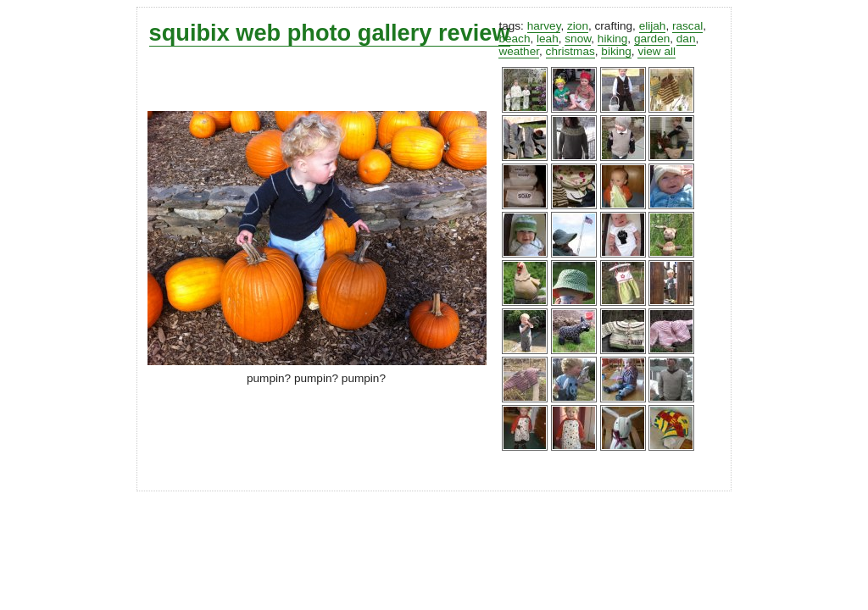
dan (686, 39)
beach (514, 39)
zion (578, 26)
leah (548, 39)
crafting (614, 26)
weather (519, 51)
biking (616, 51)
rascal (687, 26)
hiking (613, 39)
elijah (653, 26)
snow (578, 39)
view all (657, 51)
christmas (570, 51)
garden (652, 39)
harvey (544, 26)
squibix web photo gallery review (330, 33)
